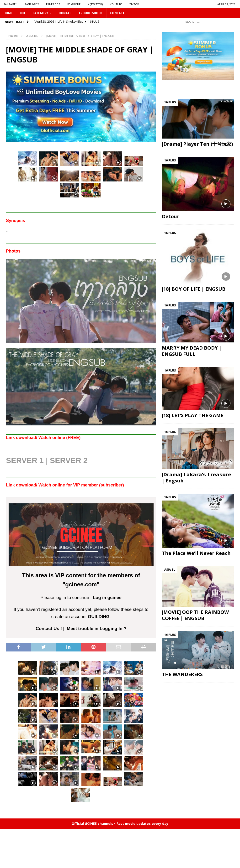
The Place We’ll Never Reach (196, 553)
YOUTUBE (116, 4)
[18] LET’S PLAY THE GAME (193, 415)
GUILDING (99, 617)
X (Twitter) (95, 4)
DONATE (65, 13)
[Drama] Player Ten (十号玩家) (197, 144)
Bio (22, 13)
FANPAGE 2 (32, 4)
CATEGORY (40, 13)
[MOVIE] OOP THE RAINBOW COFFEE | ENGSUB (195, 615)
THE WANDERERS (182, 674)
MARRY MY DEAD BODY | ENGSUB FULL (192, 351)
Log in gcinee (107, 597)
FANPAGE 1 (11, 4)
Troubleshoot (91, 13)
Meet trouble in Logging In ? (97, 628)
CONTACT (117, 13)
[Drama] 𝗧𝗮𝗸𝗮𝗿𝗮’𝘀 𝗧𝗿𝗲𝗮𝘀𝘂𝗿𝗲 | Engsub (197, 478)
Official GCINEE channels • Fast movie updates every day (120, 824)
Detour (171, 216)
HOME (8, 13)
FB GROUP (74, 4)
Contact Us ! (49, 628)
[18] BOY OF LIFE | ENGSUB (194, 289)
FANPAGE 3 (53, 4)
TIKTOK (134, 4)
